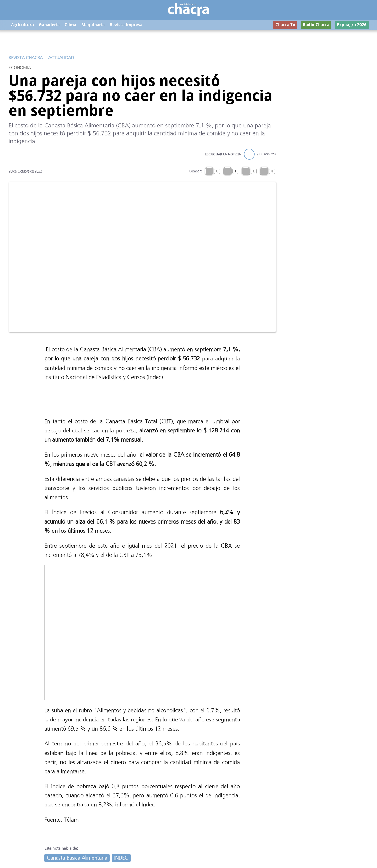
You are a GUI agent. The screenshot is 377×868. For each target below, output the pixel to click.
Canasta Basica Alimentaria (77, 858)
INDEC (121, 858)
